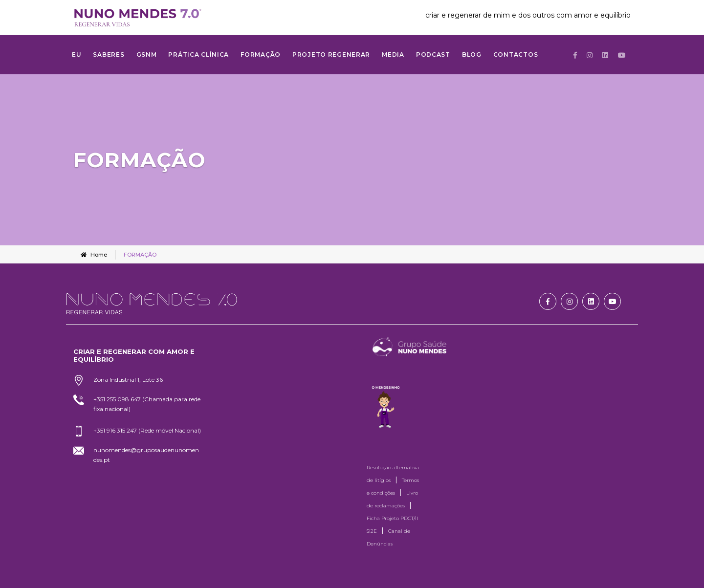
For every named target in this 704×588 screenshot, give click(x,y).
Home (94, 255)
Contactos (516, 54)
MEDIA (393, 54)
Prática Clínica (198, 54)
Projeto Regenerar (331, 54)
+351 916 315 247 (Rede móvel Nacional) (147, 430)
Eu (77, 54)
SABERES (109, 54)
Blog (472, 54)
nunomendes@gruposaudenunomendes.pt (146, 455)
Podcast (433, 54)
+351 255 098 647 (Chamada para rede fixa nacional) (147, 404)
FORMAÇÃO (261, 54)
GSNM (147, 54)
